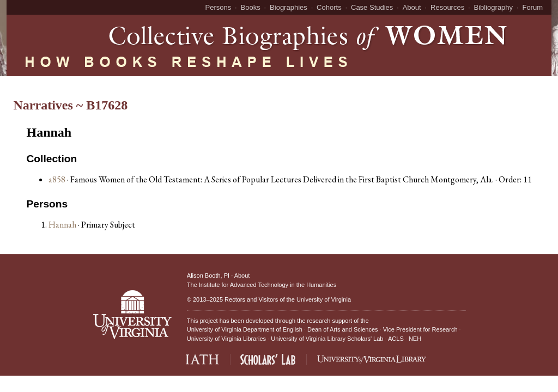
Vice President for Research (420, 329)
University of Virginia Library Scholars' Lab (327, 339)
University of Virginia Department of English (245, 329)
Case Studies (372, 7)
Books (251, 7)
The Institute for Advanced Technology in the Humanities (262, 285)
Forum (532, 7)
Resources (447, 7)
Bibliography (494, 7)
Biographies (289, 7)
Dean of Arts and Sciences (343, 329)
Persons (219, 7)
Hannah (63, 225)
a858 (57, 179)
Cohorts (329, 7)
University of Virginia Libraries (226, 339)
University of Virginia (324, 299)
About (412, 7)
